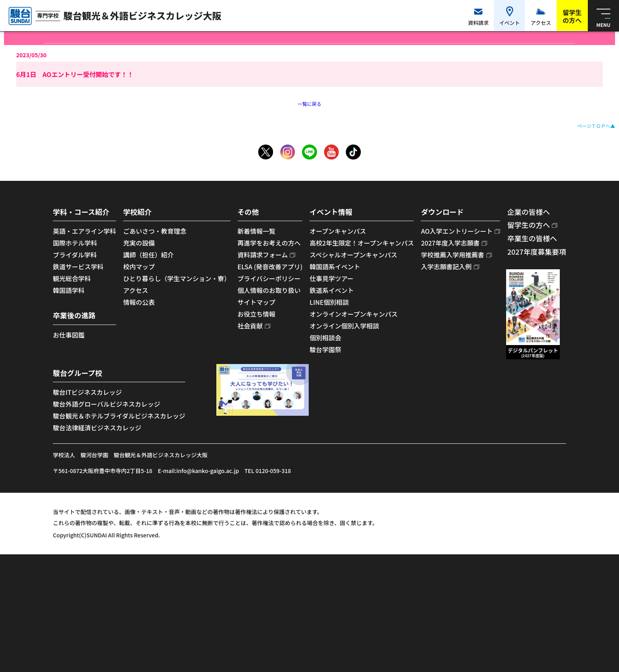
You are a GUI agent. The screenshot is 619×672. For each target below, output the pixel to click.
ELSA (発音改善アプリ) (270, 267)
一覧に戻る (309, 104)
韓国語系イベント (335, 267)
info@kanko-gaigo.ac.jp (208, 471)
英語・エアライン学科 (84, 231)
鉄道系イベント (332, 290)
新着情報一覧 (257, 231)
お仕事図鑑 (69, 335)
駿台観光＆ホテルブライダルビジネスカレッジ (119, 416)
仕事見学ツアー (331, 278)
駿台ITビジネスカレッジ (87, 392)
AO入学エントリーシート (457, 231)
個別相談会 (325, 338)
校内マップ (139, 267)
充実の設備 (139, 243)
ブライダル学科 (75, 255)
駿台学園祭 (325, 349)
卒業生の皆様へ (532, 238)
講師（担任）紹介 (148, 255)
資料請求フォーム (263, 255)
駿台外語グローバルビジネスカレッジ (107, 404)
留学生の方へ (529, 225)
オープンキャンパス (338, 231)
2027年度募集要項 (537, 252)
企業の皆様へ (529, 212)
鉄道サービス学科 (78, 267)
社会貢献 (250, 326)
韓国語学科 (69, 290)
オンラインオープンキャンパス (354, 314)
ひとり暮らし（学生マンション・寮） (177, 278)
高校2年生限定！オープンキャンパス (362, 243)
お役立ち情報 (257, 314)
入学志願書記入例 (446, 267)
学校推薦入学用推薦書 (452, 255)
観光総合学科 (72, 278)
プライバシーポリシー (269, 278)
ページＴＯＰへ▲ (596, 126)
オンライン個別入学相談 (344, 326)
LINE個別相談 (329, 302)
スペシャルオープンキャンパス (353, 255)
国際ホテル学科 (75, 243)
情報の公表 (139, 302)
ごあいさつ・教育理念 (155, 231)
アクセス (136, 290)
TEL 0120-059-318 (268, 471)
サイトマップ (257, 302)
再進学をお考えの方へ (269, 243)
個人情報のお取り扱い (269, 290)
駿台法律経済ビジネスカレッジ (97, 428)
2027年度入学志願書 (450, 243)
